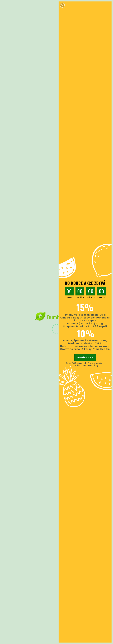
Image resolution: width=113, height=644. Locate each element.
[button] (62, 5)
